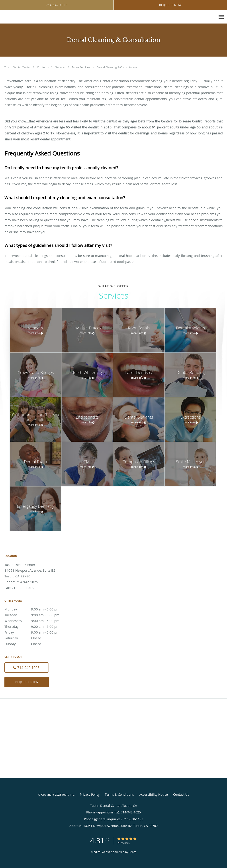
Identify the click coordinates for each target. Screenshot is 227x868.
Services (61, 67)
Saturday (37, 638)
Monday (37, 609)
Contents (43, 67)
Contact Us (181, 794)
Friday (37, 632)
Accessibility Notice (154, 794)
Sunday (37, 644)
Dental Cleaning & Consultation (117, 67)
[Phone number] (27, 667)
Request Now (27, 682)
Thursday (37, 626)
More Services (81, 67)
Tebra (133, 852)
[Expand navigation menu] (221, 17)
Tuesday (37, 615)
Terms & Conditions (119, 794)
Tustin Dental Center (18, 67)
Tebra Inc (68, 795)
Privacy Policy (90, 794)
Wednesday (37, 621)
